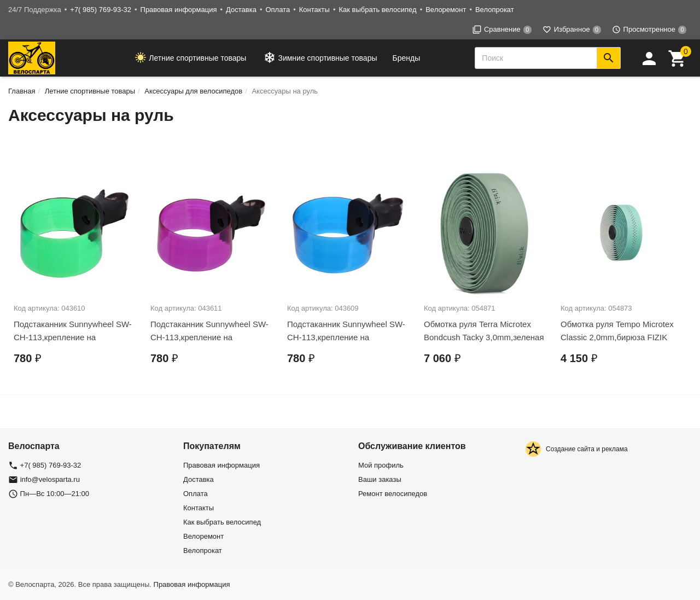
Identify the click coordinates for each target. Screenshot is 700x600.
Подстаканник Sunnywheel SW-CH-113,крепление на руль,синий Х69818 (346, 337)
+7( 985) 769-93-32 (101, 10)
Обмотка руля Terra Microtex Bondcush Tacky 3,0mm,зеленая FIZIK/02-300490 (484, 337)
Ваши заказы (380, 479)
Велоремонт (446, 10)
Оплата (278, 10)
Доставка (241, 10)
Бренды (407, 58)
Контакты (314, 10)
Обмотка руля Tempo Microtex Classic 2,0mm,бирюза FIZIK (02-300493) (617, 337)
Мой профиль (381, 465)
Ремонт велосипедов (393, 494)
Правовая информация (179, 10)
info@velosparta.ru (50, 479)
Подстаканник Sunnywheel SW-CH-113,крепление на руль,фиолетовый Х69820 (209, 337)
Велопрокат (495, 10)
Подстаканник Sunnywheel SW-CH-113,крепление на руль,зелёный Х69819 (73, 337)
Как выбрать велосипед (377, 10)
